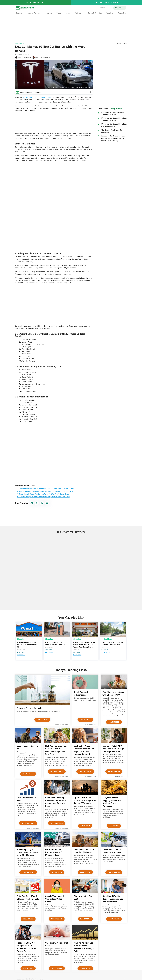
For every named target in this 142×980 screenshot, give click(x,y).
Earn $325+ (85, 919)
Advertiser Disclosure (62, 725)
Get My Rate (114, 919)
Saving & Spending (95, 13)
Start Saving (114, 771)
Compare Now (28, 872)
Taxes (59, 13)
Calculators (122, 13)
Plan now (114, 826)
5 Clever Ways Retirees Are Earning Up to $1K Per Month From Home (43, 494)
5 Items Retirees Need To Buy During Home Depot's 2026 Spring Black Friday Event (84, 645)
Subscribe (119, 8)
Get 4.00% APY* (57, 771)
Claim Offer (114, 722)
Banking (19, 13)
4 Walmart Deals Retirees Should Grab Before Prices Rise (27, 645)
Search (103, 8)
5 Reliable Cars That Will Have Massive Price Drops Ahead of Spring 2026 (45, 491)
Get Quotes (28, 968)
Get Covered (57, 968)
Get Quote (85, 826)
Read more (21, 655)
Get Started (42, 720)
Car (24, 43)
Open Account (85, 771)
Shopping (21, 639)
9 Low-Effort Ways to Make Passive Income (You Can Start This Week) (44, 497)
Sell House (28, 919)
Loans (68, 13)
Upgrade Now (57, 823)
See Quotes (57, 872)
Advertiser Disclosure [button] (122, 43)
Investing (48, 13)
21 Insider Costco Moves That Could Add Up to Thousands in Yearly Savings (46, 488)
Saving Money (18, 43)
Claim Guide (85, 968)
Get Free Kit (57, 919)
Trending (110, 13)
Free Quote (85, 872)
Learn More (85, 720)
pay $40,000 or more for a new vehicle (37, 97)
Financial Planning (33, 13)
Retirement (79, 13)
